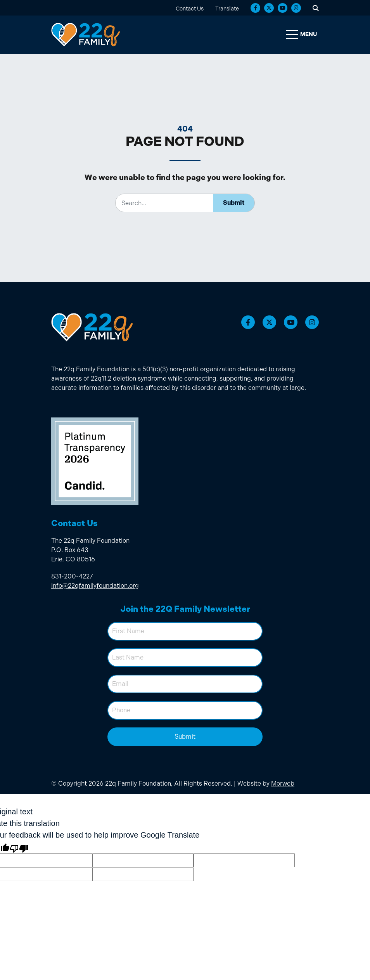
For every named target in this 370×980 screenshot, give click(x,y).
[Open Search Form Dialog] (316, 8)
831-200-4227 (72, 577)
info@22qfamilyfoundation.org (95, 586)
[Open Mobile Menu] (303, 35)
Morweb (283, 784)
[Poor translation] (19, 848)
